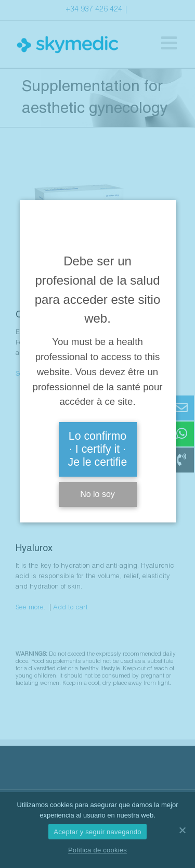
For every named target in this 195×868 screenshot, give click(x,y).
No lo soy (97, 494)
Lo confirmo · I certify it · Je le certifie (98, 449)
